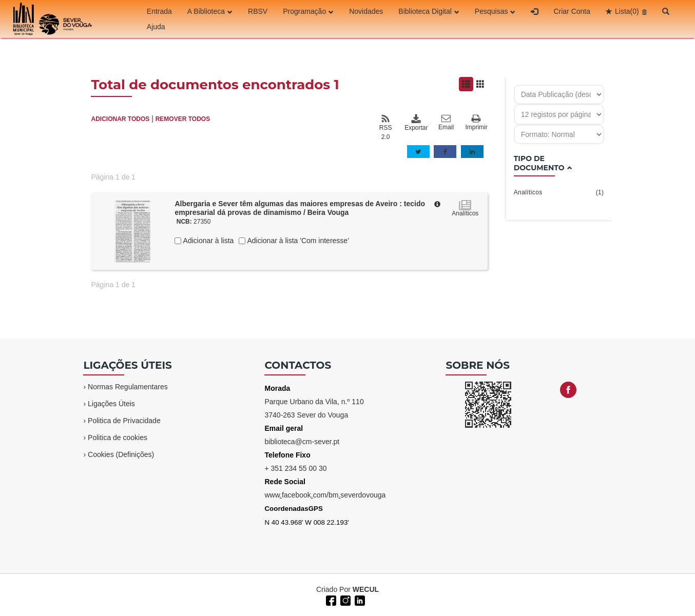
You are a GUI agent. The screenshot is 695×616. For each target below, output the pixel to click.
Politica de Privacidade (124, 421)
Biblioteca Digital (429, 11)
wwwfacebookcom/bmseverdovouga (325, 495)
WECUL (366, 589)
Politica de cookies (118, 438)
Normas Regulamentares (128, 387)
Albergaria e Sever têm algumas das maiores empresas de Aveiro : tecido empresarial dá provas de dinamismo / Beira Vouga (300, 208)
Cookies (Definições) (121, 454)
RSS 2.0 (386, 127)
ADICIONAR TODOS (120, 119)
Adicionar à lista (207, 241)
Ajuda (156, 27)
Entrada (159, 11)
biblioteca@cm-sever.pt (302, 442)
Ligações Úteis (111, 404)
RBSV (258, 11)
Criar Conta (572, 11)
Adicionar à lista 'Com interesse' (297, 241)
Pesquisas (495, 11)
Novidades (366, 11)
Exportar (416, 123)
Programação (308, 11)
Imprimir (476, 123)
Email (446, 123)
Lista (627, 11)
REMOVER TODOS (183, 119)
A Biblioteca (210, 11)
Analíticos (559, 192)
